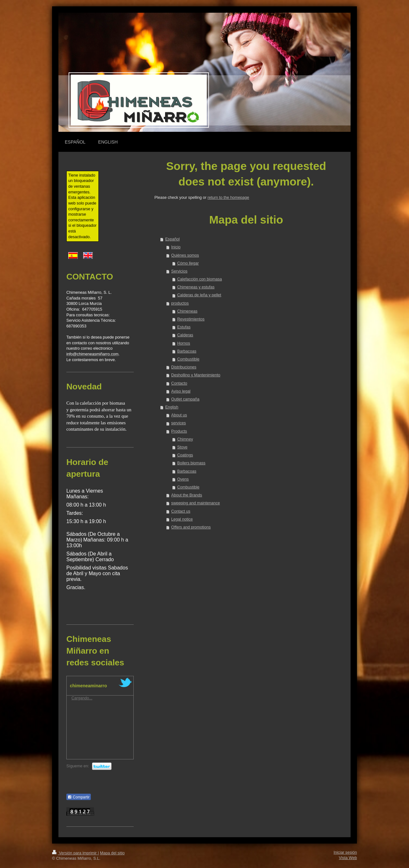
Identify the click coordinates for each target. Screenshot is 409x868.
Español (172, 239)
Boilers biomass (191, 463)
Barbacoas (187, 351)
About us (179, 415)
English (172, 407)
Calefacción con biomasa (200, 279)
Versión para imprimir (75, 853)
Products (179, 431)
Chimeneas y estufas (196, 287)
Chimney (185, 439)
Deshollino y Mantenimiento (196, 375)
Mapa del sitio (112, 853)
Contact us (181, 511)
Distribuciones (184, 367)
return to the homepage (228, 198)
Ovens (183, 479)
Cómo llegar (188, 263)
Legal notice (182, 519)
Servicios (179, 271)
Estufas (184, 327)
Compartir (79, 797)
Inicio (176, 247)
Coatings (185, 455)
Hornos (184, 343)
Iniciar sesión (345, 852)
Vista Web (348, 858)
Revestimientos (191, 319)
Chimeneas (187, 311)
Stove (182, 447)
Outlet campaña (185, 399)
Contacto (179, 383)
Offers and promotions (191, 527)
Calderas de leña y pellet (199, 295)
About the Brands (187, 495)
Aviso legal (181, 391)
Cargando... (82, 698)
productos (180, 303)
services (178, 423)
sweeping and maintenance (195, 503)
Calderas (185, 335)
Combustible (188, 359)
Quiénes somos (185, 255)
